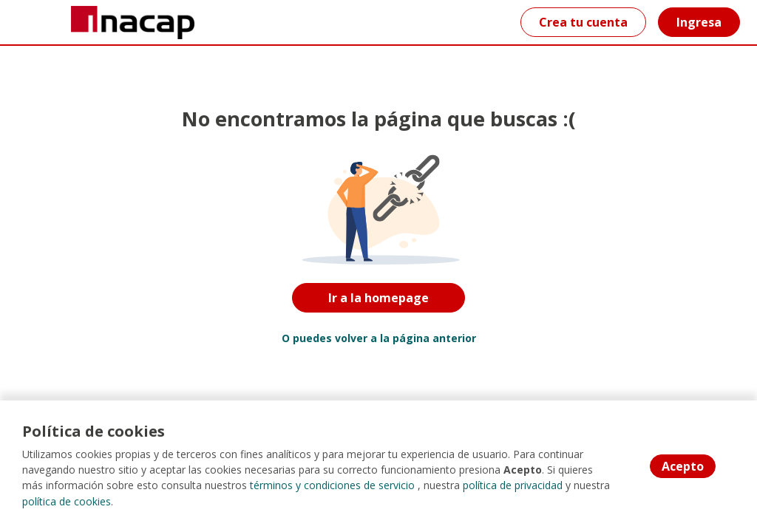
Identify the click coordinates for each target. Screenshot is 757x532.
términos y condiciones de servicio (332, 487)
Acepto (683, 467)
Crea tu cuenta (583, 22)
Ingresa (699, 22)
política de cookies (67, 502)
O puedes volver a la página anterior (379, 338)
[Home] (64, 23)
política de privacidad (513, 487)
